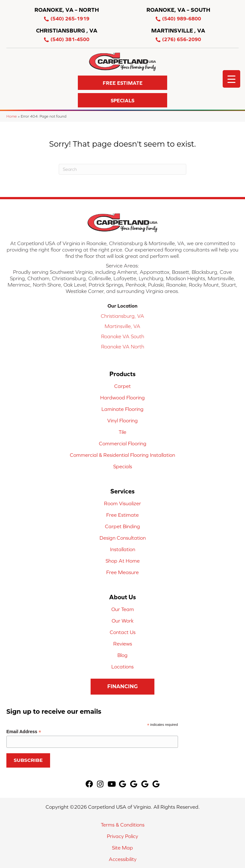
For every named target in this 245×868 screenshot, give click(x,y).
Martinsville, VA (122, 326)
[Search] (122, 169)
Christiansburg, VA (122, 316)
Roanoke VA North (123, 346)
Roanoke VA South (123, 336)
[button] (122, 83)
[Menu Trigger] (231, 79)
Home (12, 116)
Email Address (24, 732)
